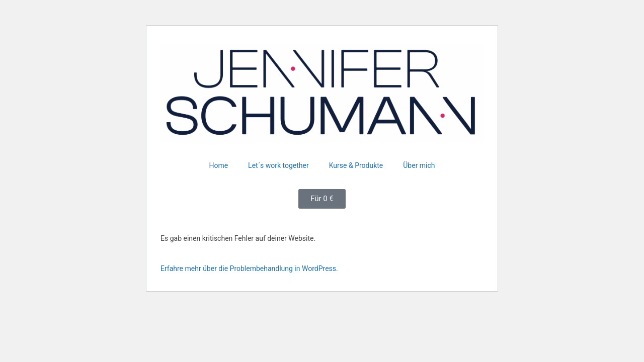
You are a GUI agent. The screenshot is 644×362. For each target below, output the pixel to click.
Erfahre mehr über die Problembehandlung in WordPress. (249, 268)
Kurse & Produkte (356, 165)
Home (218, 165)
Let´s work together (278, 165)
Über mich (419, 165)
